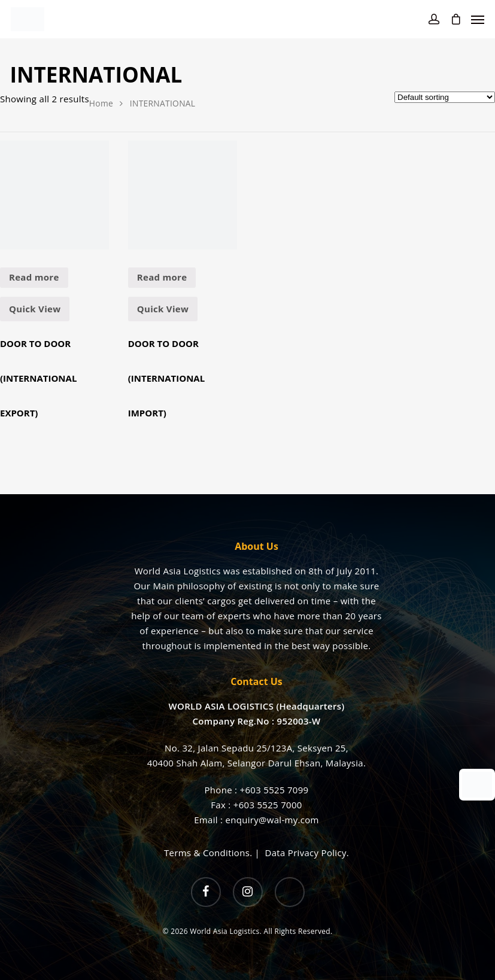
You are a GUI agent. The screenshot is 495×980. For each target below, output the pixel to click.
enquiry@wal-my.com (272, 820)
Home (101, 103)
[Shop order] (445, 97)
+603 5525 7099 (274, 790)
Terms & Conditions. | (214, 853)
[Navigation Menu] (478, 19)
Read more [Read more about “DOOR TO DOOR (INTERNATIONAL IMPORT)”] (162, 277)
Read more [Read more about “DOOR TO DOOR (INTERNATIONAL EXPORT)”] (34, 277)
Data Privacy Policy (306, 853)
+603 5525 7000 (268, 805)
